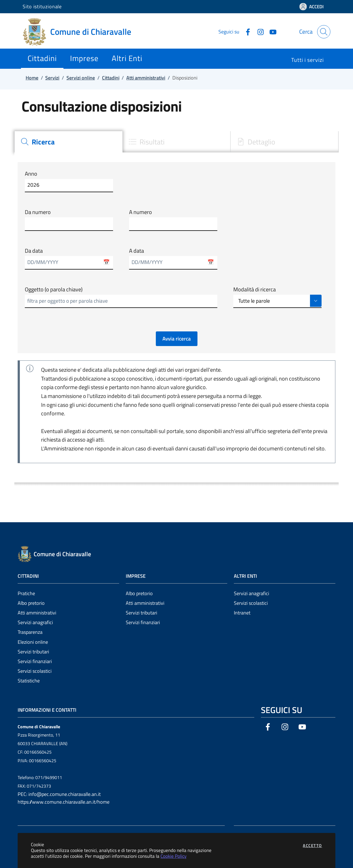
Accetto (312, 845)
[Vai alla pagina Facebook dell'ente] (246, 31)
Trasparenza (30, 632)
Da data (34, 251)
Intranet (242, 613)
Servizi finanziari (35, 661)
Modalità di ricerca (255, 289)
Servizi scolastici (35, 671)
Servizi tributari (33, 652)
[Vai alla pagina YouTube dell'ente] (271, 31)
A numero (141, 212)
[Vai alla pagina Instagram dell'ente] (258, 31)
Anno (31, 174)
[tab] (68, 142)
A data (137, 251)
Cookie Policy (173, 856)
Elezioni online (33, 642)
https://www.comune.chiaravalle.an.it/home (64, 802)
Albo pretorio (31, 603)
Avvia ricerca (177, 339)
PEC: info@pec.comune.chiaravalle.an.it (59, 794)
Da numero (38, 212)
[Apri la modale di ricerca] (324, 32)
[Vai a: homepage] (80, 32)
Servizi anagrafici (35, 622)
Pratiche (26, 593)
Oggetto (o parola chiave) (54, 289)
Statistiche (29, 681)
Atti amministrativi (37, 613)
